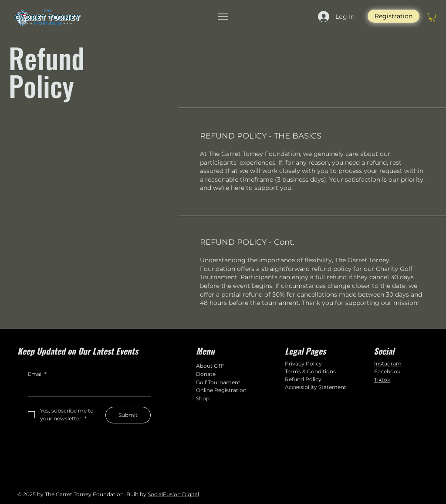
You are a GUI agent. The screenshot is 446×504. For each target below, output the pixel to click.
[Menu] (223, 17)
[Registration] (394, 16)
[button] (432, 17)
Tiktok (382, 380)
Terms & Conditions (310, 371)
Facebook (387, 371)
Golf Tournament (218, 382)
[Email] (87, 389)
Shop (203, 398)
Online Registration (221, 390)
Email (37, 374)
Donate (206, 374)
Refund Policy (303, 379)
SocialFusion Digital (173, 494)
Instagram (388, 364)
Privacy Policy (303, 364)
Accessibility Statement (316, 387)
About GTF (210, 366)
